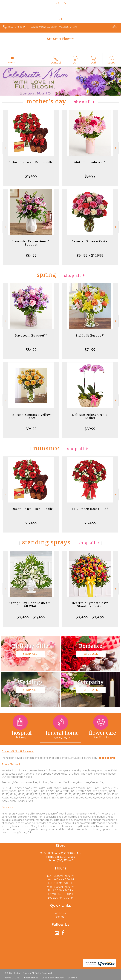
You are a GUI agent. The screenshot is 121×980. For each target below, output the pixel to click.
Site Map (72, 978)
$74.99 (90, 350)
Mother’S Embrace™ (90, 162)
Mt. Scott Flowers (61, 39)
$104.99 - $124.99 (31, 617)
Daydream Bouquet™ (31, 335)
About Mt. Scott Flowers (18, 751)
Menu (12, 62)
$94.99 (31, 429)
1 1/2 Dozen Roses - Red (90, 509)
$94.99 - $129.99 (90, 255)
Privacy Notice (30, 978)
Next (116, 148)
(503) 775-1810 (17, 27)
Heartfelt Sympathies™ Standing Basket (90, 605)
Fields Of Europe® (90, 335)
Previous (5, 148)
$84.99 (90, 176)
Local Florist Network (53, 978)
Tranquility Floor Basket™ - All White (31, 605)
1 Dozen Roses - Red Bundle (31, 162)
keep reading (107, 758)
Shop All (83, 102)
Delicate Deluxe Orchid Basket (90, 416)
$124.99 (31, 176)
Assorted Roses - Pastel (90, 241)
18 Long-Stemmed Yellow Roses (31, 416)
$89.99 (90, 429)
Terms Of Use (12, 978)
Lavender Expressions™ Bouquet (31, 243)
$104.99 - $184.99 (90, 617)
